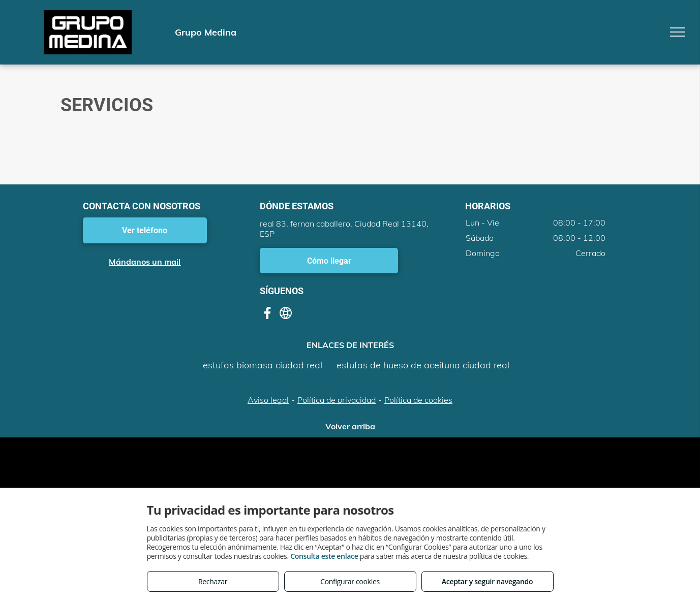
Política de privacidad (337, 400)
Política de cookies (418, 400)
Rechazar (213, 581)
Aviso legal (268, 400)
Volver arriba (350, 426)
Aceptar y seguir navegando (487, 581)
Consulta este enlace (324, 556)
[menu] (678, 32)
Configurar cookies (350, 581)
